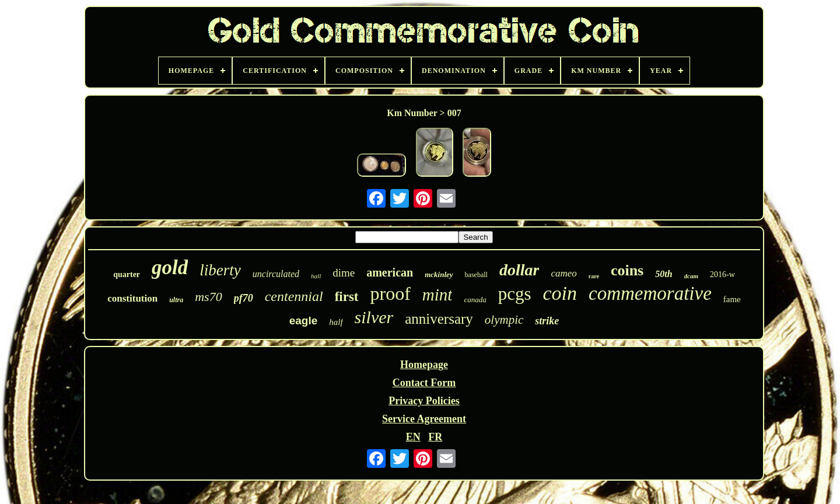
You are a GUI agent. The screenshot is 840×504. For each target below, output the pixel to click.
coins (627, 270)
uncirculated (276, 274)
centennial (294, 296)
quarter (127, 274)
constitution (132, 298)
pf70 (244, 298)
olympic (504, 320)
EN (413, 437)
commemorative (650, 293)
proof (391, 293)
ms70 (208, 297)
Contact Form (424, 383)
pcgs (515, 294)
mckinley (439, 274)
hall (316, 276)
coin (560, 293)
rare (594, 276)
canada (475, 300)
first (347, 297)
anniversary (439, 319)
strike (547, 321)
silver (374, 317)
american (390, 272)
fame (732, 299)
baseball (476, 275)
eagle (304, 321)
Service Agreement (424, 419)
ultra (176, 300)
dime (344, 273)
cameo (563, 273)
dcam (691, 276)
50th (664, 274)
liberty (220, 270)
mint (437, 295)
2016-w (722, 274)
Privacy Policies (424, 401)
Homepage (424, 365)
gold (170, 267)
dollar (519, 270)
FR (435, 437)
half (336, 322)
